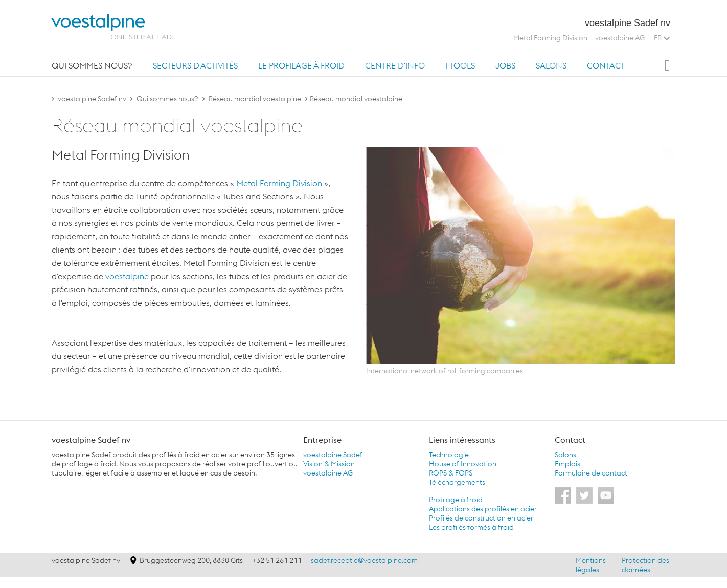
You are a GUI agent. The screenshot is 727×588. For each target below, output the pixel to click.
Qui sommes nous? (92, 65)
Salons (551, 65)
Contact (606, 65)
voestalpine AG (620, 38)
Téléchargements (457, 482)
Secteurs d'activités (195, 65)
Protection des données (645, 565)
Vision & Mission (329, 464)
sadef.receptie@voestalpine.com (364, 560)
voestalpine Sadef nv (92, 99)
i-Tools (460, 65)
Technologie (449, 455)
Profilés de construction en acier (481, 518)
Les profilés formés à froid (471, 527)
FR (662, 38)
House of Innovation (463, 464)
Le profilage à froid (301, 65)
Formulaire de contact (591, 473)
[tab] (92, 65)
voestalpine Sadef (333, 455)
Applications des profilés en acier (483, 509)
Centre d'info (395, 65)
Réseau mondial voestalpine (255, 99)
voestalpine (127, 276)
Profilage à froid (456, 500)
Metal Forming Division (550, 38)
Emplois (567, 464)
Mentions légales (591, 565)
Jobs (505, 65)
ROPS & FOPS (451, 473)
